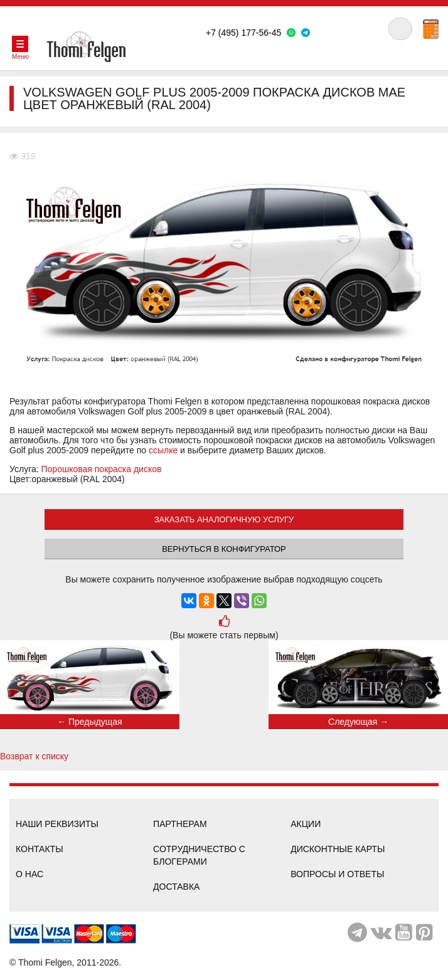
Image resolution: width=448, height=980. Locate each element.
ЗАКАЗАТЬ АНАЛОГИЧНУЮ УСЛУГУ (224, 519)
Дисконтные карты (338, 849)
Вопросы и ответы (337, 874)
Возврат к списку (34, 756)
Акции (306, 824)
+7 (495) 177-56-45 (243, 33)
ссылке (163, 450)
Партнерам (180, 824)
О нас (29, 874)
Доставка (176, 887)
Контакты (40, 849)
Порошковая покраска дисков (102, 469)
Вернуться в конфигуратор (224, 549)
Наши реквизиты (57, 824)
